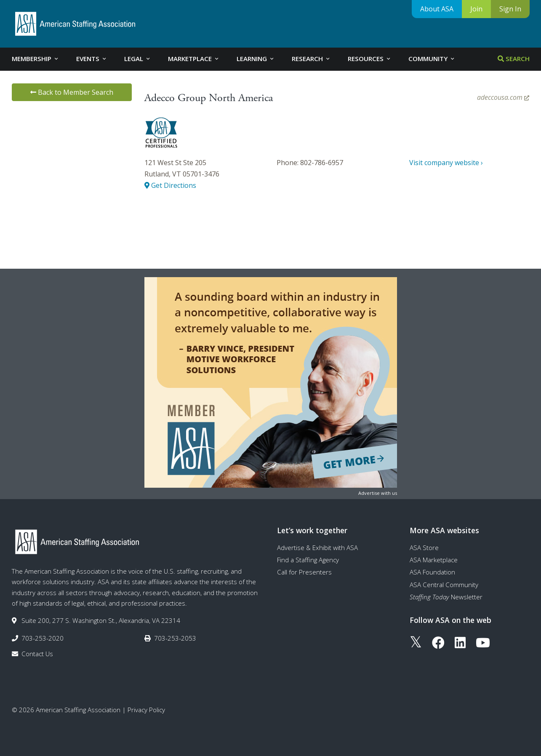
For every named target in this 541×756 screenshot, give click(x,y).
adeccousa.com (503, 97)
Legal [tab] (138, 59)
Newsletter (446, 597)
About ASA (437, 9)
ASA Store (424, 548)
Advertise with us (378, 493)
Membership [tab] (36, 59)
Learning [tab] (256, 59)
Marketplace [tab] (194, 59)
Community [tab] (432, 59)
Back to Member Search (72, 92)
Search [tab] (514, 59)
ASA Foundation (432, 572)
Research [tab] (311, 59)
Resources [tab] (370, 59)
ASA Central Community (444, 585)
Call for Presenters (304, 572)
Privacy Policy (146, 710)
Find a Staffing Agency (308, 560)
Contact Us (37, 654)
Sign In (510, 9)
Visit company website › (446, 163)
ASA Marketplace (434, 560)
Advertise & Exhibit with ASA (317, 548)
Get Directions (170, 185)
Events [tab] (92, 59)
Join (476, 9)
